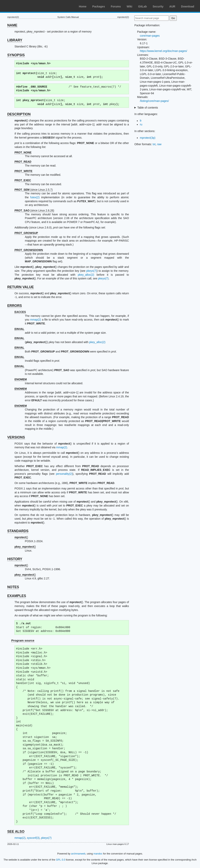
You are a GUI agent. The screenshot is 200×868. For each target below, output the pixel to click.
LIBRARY (15, 40)
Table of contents (148, 108)
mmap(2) (36, 320)
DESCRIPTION (19, 114)
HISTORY (15, 559)
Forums (116, 6)
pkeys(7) (92, 271)
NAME (12, 25)
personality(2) (64, 474)
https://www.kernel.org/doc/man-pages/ (163, 51)
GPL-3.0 (61, 860)
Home (83, 6)
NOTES (13, 587)
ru (141, 124)
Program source (23, 640)
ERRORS (15, 306)
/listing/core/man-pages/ (154, 101)
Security (158, 6)
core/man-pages (150, 36)
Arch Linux (21, 6)
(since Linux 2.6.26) (34, 210)
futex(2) (35, 197)
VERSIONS (16, 437)
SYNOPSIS (16, 55)
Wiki (130, 6)
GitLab (142, 6)
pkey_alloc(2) (86, 275)
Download (188, 6)
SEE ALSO (16, 832)
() (21, 537)
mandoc (98, 854)
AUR (172, 6)
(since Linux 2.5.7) (33, 190)
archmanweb (78, 854)
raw (159, 144)
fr (141, 121)
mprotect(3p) (148, 138)
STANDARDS (18, 531)
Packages (99, 6)
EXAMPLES (17, 596)
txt (154, 144)
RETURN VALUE (21, 287)
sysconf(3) (33, 838)
